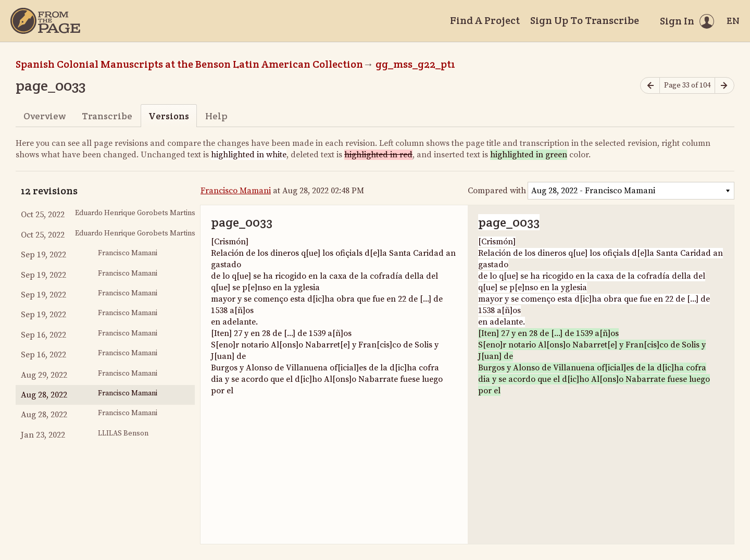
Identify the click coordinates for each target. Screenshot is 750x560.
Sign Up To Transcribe (585, 20)
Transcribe (107, 116)
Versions (169, 116)
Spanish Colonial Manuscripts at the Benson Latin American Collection (189, 64)
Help (216, 116)
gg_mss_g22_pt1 (415, 64)
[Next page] (724, 86)
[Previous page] (650, 86)
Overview (45, 116)
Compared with (497, 191)
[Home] (45, 21)
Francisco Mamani (236, 191)
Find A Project (485, 20)
